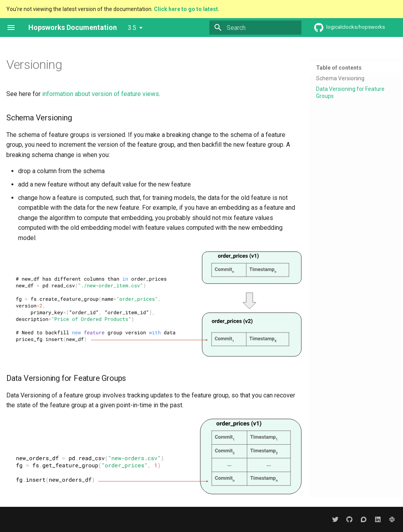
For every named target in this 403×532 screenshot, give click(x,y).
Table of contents (339, 68)
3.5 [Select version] (132, 28)
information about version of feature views (101, 94)
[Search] (255, 28)
